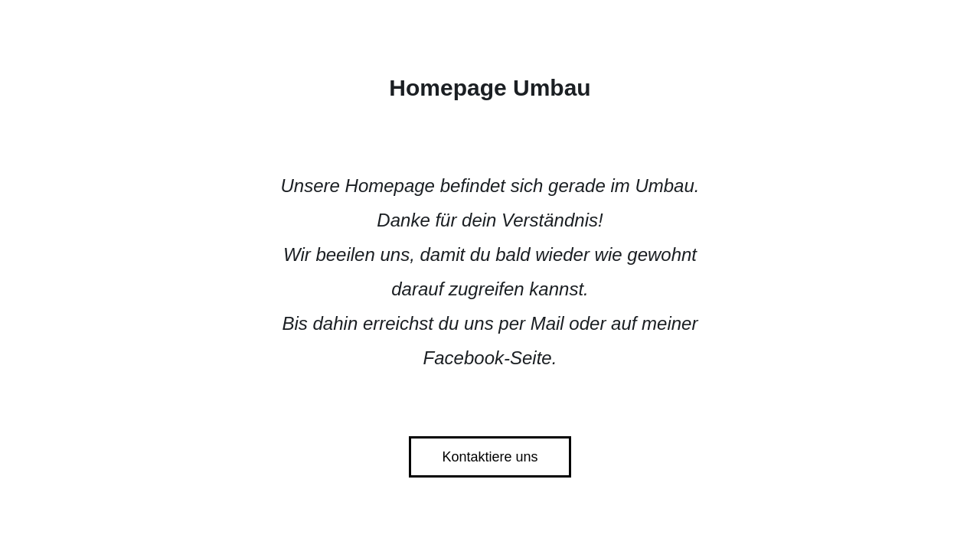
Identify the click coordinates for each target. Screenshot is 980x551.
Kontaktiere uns (490, 457)
